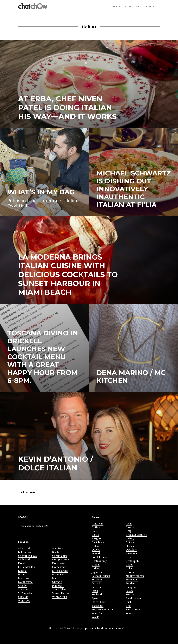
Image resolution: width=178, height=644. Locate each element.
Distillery (131, 550)
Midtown (23, 578)
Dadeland (24, 560)
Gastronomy (99, 561)
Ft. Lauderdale (27, 567)
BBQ (128, 531)
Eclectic (96, 554)
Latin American (101, 576)
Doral (22, 563)
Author (96, 527)
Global (96, 565)
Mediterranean (135, 576)
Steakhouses (133, 598)
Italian (130, 568)
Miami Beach (60, 575)
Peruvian (97, 587)
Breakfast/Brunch (136, 535)
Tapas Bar (98, 606)
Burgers (97, 539)
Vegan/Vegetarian (102, 610)
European (132, 554)
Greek (130, 565)
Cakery (130, 539)
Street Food (99, 602)
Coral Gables (60, 556)
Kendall (23, 571)
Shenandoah (26, 589)
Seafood (97, 595)
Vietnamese (133, 610)
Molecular (132, 580)
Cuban (96, 546)
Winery (130, 613)
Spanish (96, 598)
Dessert (131, 546)
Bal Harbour (25, 552)
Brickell (57, 552)
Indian (96, 568)
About (116, 7)
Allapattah (24, 548)
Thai (128, 606)
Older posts (27, 493)
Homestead (59, 567)
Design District (61, 560)
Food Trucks (99, 557)
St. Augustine (26, 593)
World (96, 617)
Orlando (57, 582)
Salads (130, 591)
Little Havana (60, 571)
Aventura (58, 548)
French (130, 557)
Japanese (97, 572)
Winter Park (59, 597)
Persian (130, 583)
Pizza (95, 591)
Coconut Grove (27, 556)
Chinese (131, 542)
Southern (132, 595)
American (98, 524)
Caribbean (98, 542)
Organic (97, 583)
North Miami (26, 582)
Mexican (97, 580)
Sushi (129, 602)
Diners (96, 550)
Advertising (133, 7)
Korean (130, 572)
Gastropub (132, 561)
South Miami (60, 589)
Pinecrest (58, 586)
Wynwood (24, 601)
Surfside (23, 597)
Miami (22, 575)
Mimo (56, 578)
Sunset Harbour (62, 593)
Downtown (59, 563)
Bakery (130, 527)
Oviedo (22, 586)
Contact (152, 7)
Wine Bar (97, 613)
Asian (129, 524)
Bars (94, 531)
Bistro (95, 535)
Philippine (132, 587)
